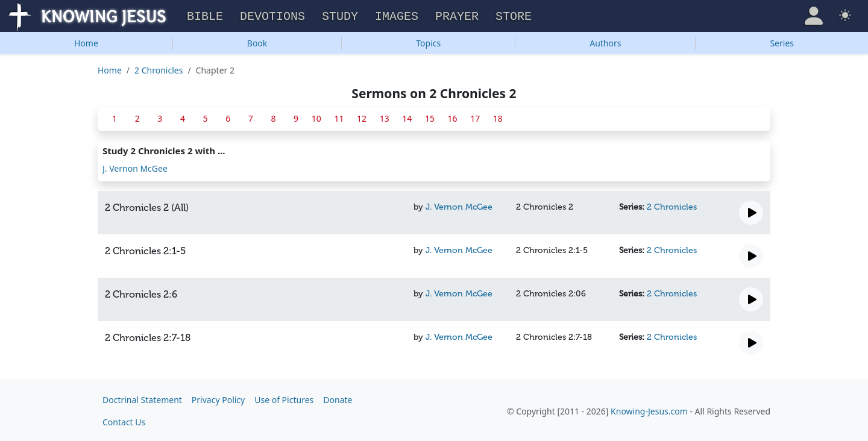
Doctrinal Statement (142, 398)
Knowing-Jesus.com (649, 409)
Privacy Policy (218, 398)
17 (475, 117)
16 (453, 117)
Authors (605, 41)
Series (782, 41)
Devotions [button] (272, 15)
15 (430, 117)
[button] (814, 14)
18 (498, 117)
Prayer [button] (457, 15)
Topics (428, 41)
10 (316, 117)
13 (385, 117)
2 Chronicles (159, 68)
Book (257, 41)
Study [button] (340, 15)
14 (407, 117)
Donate (338, 398)
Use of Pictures (284, 398)
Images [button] (397, 15)
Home (86, 41)
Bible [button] (205, 15)
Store (514, 15)
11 (339, 117)
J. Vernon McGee (135, 167)
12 (362, 117)
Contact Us (124, 420)
